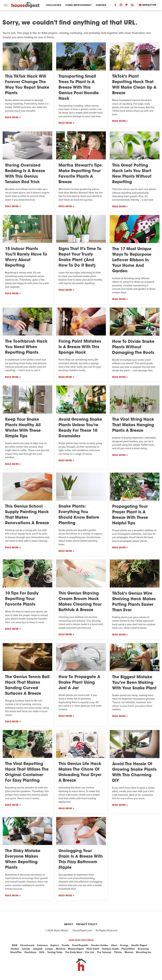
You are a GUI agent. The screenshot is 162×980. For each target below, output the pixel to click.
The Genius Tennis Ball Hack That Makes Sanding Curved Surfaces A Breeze (27, 685)
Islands (26, 949)
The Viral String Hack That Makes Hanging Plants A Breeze (133, 425)
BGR (15, 945)
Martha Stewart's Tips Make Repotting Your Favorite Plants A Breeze (80, 174)
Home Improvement (79, 5)
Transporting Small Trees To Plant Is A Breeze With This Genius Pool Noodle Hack (79, 88)
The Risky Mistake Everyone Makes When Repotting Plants (23, 859)
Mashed (61, 949)
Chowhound (27, 945)
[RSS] (132, 6)
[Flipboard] (127, 6)
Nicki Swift (93, 949)
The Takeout (104, 952)
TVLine (118, 952)
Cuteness (42, 945)
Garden (101, 5)
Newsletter (148, 5)
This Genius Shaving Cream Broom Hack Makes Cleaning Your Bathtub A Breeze (80, 602)
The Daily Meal (74, 952)
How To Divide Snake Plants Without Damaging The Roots (133, 347)
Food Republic (80, 945)
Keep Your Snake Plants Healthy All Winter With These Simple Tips (23, 428)
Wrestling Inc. (144, 952)
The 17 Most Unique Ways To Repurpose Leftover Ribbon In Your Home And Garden (132, 260)
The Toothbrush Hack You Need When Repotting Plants (26, 347)
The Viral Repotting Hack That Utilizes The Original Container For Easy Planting (27, 772)
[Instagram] (121, 6)
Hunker (15, 949)
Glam (114, 945)
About (69, 924)
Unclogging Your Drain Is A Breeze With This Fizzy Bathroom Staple (81, 859)
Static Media (61, 930)
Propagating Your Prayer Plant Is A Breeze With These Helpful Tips (130, 515)
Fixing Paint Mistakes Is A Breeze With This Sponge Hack (80, 347)
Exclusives (54, 5)
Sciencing (143, 949)
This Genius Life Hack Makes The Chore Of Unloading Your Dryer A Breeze (80, 772)
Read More (12, 117)
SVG (42, 952)
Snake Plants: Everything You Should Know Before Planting (79, 515)
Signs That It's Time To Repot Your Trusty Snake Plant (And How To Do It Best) (80, 257)
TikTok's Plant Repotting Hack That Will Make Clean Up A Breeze (134, 85)
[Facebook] (115, 6)
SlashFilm (16, 952)
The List (90, 952)
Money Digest (76, 949)
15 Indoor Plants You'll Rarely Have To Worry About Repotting (26, 257)
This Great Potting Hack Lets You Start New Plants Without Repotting (132, 174)
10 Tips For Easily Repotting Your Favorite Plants (22, 599)
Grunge (124, 945)
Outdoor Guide (110, 949)
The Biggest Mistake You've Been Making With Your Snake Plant (134, 683)
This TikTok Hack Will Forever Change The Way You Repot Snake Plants (27, 85)
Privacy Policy (87, 924)
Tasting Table (55, 952)
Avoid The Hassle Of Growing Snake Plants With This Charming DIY (134, 772)
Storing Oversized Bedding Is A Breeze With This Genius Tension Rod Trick (25, 174)
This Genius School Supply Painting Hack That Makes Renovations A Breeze (27, 515)
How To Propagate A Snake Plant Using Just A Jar (79, 683)
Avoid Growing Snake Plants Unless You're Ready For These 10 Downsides (80, 428)
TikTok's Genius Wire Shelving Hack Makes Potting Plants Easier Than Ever (134, 602)
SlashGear (30, 952)
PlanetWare (128, 949)
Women (129, 952)
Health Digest (139, 945)
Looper (49, 949)
